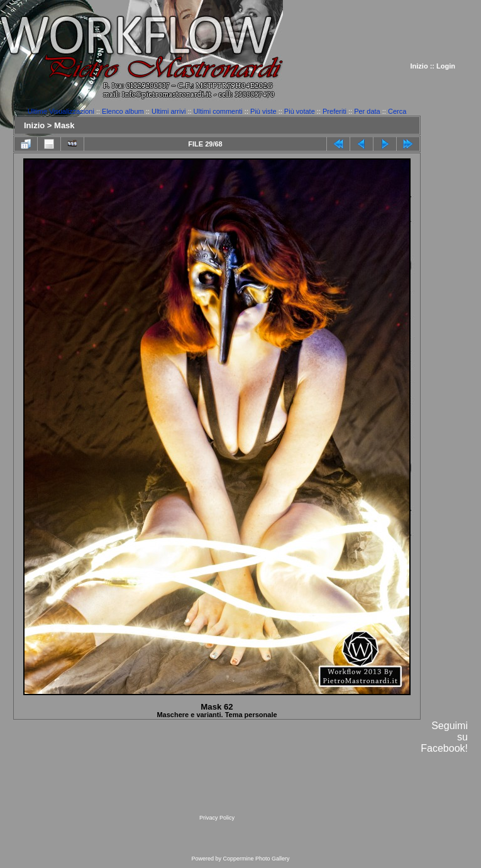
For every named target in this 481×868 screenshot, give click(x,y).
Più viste (263, 111)
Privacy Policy (217, 818)
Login (446, 66)
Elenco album (123, 111)
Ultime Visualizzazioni (61, 111)
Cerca (397, 111)
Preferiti (334, 111)
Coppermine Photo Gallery (256, 859)
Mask (64, 125)
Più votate (300, 111)
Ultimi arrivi (169, 111)
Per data (367, 111)
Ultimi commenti (218, 111)
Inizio (419, 66)
